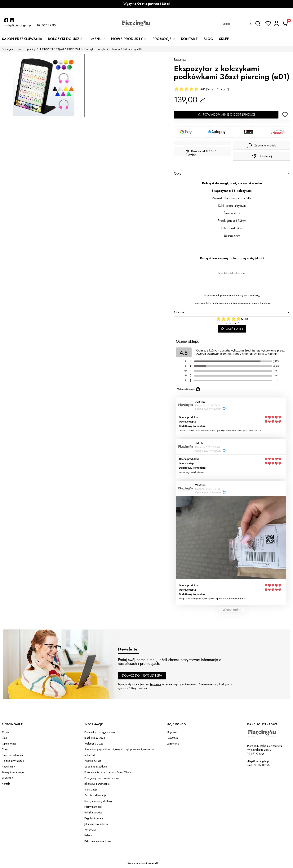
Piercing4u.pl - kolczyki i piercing (19, 49)
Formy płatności (93, 807)
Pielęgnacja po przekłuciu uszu (102, 778)
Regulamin (155, 684)
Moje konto (173, 732)
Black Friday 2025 (95, 738)
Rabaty (88, 835)
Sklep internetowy (142, 863)
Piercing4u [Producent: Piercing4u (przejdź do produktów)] (180, 59)
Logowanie (173, 744)
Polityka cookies (93, 812)
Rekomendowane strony (98, 841)
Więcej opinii (232, 610)
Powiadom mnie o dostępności (226, 115)
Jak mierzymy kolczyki (96, 824)
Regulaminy (8, 767)
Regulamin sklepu (94, 818)
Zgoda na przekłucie (96, 767)
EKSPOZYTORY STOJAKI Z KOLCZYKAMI (60, 49)
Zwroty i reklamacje (13, 772)
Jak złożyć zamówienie (97, 784)
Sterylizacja (91, 790)
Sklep (5, 749)
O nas (5, 732)
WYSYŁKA (8, 778)
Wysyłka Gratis (93, 761)
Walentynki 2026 (94, 744)
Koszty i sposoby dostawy (98, 801)
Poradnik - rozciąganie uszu (100, 732)
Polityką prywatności (138, 688)
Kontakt (6, 784)
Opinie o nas (9, 744)
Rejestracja (173, 738)
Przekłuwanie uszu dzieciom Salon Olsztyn (108, 772)
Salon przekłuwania (13, 755)
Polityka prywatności (13, 761)
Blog (4, 738)
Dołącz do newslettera (142, 676)
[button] (258, 24)
